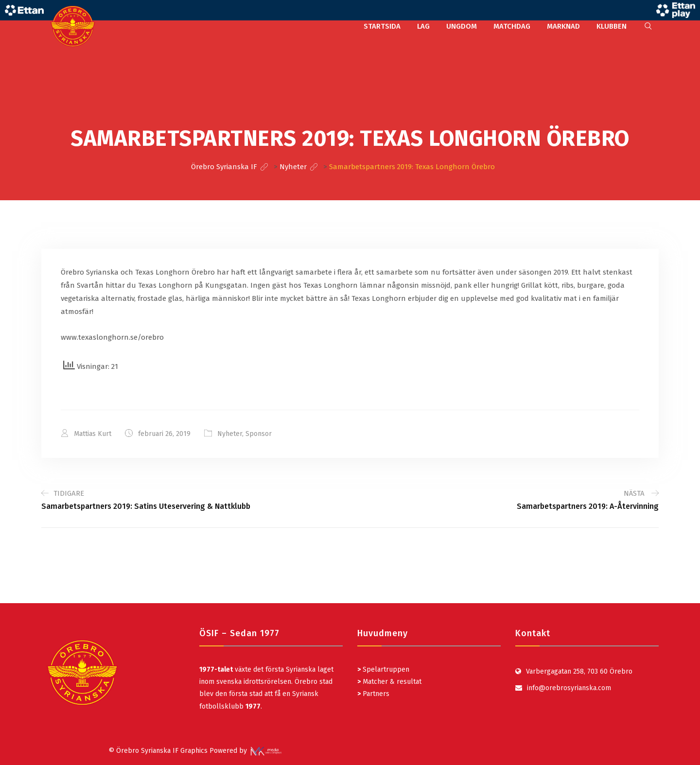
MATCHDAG (512, 26)
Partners (373, 694)
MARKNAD (563, 26)
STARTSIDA (382, 26)
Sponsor (259, 434)
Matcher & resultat (389, 682)
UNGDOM (462, 26)
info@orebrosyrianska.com (569, 688)
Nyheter (230, 434)
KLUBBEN (612, 26)
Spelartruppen (385, 669)
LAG (423, 26)
